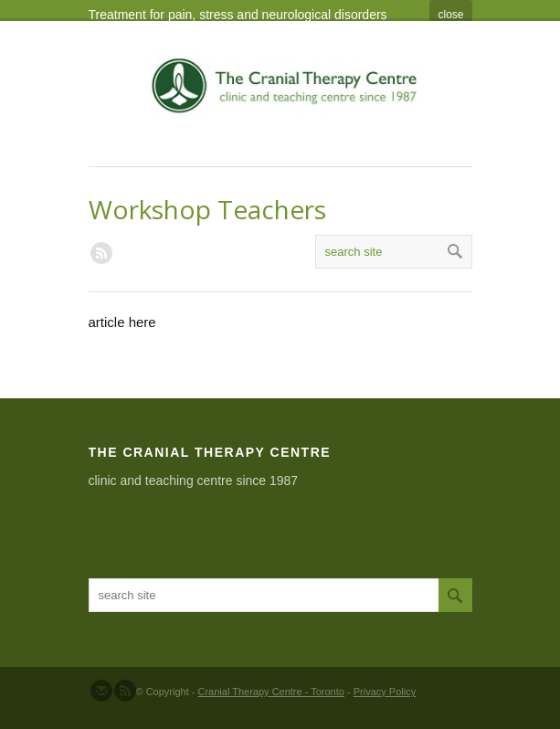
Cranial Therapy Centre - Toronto (271, 692)
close (450, 15)
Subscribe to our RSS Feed (125, 691)
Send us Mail (101, 691)
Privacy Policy (385, 692)
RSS (101, 253)
